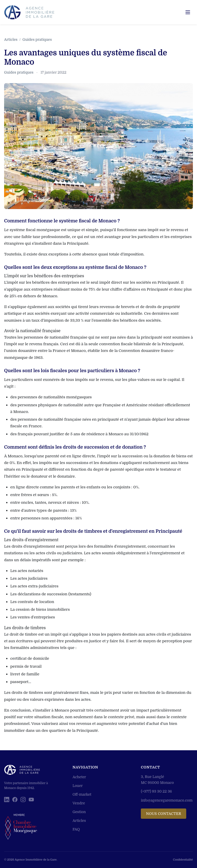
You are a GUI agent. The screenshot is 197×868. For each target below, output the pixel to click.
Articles (11, 40)
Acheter (79, 777)
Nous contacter (164, 814)
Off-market (82, 794)
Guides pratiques (37, 40)
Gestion (79, 812)
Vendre (79, 803)
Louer (78, 786)
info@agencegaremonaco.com (167, 800)
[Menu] (188, 12)
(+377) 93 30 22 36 (156, 791)
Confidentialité (183, 860)
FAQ (76, 829)
